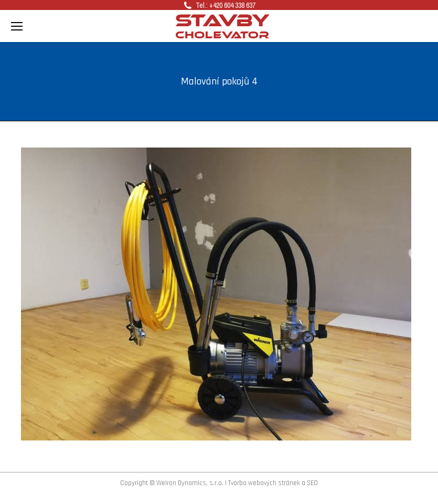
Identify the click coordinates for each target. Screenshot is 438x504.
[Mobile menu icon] (17, 26)
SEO (312, 483)
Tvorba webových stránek (264, 483)
